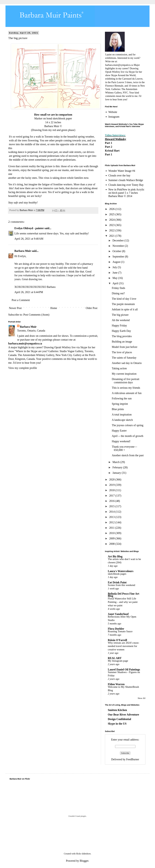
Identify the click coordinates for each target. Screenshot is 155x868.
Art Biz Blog (115, 556)
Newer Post (15, 308)
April (116, 283)
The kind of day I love (124, 299)
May (115, 278)
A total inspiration (122, 414)
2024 (112, 220)
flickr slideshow (83, 854)
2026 (112, 209)
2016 (112, 501)
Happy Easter (119, 431)
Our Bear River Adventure (123, 715)
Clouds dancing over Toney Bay (126, 185)
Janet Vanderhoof (118, 614)
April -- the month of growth (127, 436)
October (117, 251)
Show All (142, 698)
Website (113, 112)
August (117, 262)
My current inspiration (124, 374)
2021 (112, 236)
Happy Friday (119, 325)
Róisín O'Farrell (117, 640)
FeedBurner (133, 759)
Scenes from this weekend (121, 585)
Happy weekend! (121, 441)
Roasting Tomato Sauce (120, 631)
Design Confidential (119, 719)
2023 (112, 225)
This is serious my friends (126, 388)
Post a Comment (21, 300)
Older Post (92, 308)
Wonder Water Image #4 (122, 171)
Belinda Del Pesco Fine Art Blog (124, 595)
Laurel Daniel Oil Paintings (124, 669)
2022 (112, 230)
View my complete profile (23, 368)
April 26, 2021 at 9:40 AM (29, 239)
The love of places (122, 352)
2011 (112, 528)
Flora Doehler (116, 629)
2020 (112, 479)
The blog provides (122, 336)
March (116, 462)
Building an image (122, 342)
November (119, 246)
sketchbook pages (117, 574)
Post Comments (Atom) (36, 315)
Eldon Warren (116, 684)
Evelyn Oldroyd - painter (29, 228)
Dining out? (118, 293)
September (119, 256)
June (115, 273)
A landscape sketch (122, 420)
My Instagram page (118, 661)
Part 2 (109, 147)
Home (54, 308)
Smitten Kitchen (117, 710)
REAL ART (115, 658)
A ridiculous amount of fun (127, 393)
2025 (112, 214)
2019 (112, 485)
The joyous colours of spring (128, 425)
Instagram (114, 117)
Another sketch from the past (128, 455)
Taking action (119, 368)
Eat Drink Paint (117, 582)
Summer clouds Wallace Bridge (126, 180)
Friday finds (118, 288)
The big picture (120, 315)
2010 (112, 533)
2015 (112, 506)
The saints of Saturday (124, 358)
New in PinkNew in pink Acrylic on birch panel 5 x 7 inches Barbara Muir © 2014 (126, 193)
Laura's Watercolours (121, 571)
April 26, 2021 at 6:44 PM (29, 292)
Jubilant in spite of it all (125, 309)
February (118, 467)
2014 (112, 512)
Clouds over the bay (119, 175)
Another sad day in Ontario (127, 363)
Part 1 (109, 143)
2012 (112, 522)
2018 (112, 490)
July (115, 267)
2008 (112, 544)
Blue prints (118, 409)
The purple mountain (123, 304)
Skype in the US (117, 724)
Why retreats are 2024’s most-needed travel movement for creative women (124, 646)
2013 (112, 517)
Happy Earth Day (121, 331)
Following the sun (122, 398)
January (117, 473)
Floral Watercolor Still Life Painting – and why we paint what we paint (123, 602)
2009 (112, 538)
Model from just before (125, 347)
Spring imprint (120, 404)
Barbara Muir (23, 251)
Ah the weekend (121, 320)
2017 (112, 496)
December (118, 240)
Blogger (84, 861)
